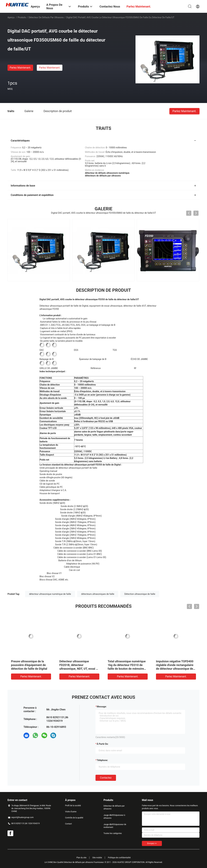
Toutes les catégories (113, 833)
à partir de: (103, 744)
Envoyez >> (152, 843)
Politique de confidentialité (119, 858)
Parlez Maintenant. (20, 68)
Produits (22, 17)
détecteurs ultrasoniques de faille (98, 594)
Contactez (106, 778)
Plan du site (81, 858)
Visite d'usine (71, 812)
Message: (102, 707)
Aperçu (11, 17)
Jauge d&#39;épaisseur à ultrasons (114, 817)
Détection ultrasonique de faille (140, 594)
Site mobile (97, 858)
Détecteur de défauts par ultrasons (46, 17)
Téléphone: (102, 760)
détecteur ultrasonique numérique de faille (50, 594)
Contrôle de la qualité (74, 818)
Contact (68, 824)
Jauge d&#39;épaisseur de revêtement (115, 826)
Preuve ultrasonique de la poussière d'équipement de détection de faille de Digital (29, 665)
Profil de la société (73, 806)
